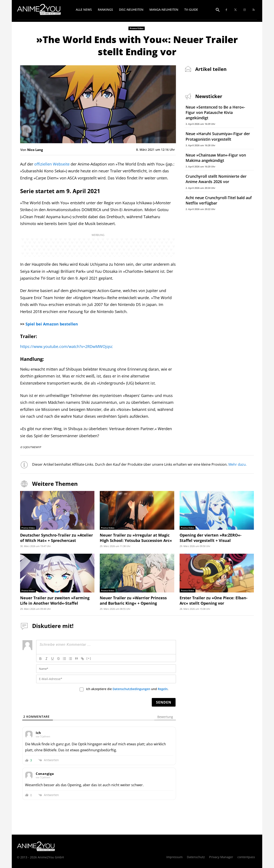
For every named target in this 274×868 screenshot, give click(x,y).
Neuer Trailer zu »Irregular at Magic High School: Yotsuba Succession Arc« (136, 538)
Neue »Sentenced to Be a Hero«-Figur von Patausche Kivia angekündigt (215, 112)
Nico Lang (35, 150)
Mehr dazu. (238, 464)
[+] (89, 658)
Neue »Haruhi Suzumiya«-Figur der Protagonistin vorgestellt (218, 136)
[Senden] (164, 702)
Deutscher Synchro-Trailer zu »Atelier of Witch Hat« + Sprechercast (57, 538)
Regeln (163, 689)
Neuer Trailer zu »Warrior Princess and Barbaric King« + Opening (133, 600)
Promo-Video (137, 28)
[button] (218, 10)
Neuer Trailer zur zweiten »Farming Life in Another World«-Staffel (55, 600)
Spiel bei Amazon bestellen (52, 324)
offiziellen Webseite (52, 164)
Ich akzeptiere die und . (127, 689)
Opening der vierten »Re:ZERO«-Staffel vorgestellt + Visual (211, 538)
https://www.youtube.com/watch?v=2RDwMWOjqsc (66, 346)
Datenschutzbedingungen (131, 689)
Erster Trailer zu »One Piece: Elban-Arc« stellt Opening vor (214, 600)
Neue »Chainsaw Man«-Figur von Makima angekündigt (216, 158)
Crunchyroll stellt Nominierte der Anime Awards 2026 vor (216, 179)
